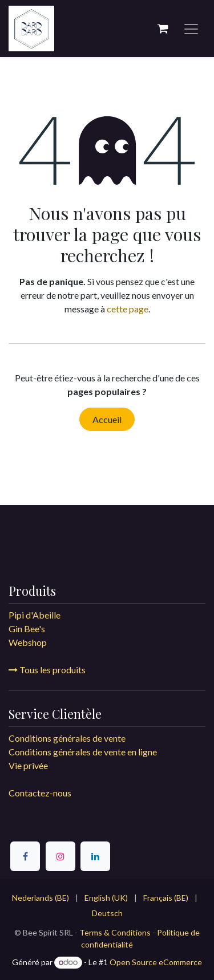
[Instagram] (60, 856)
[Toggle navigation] (191, 29)
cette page (128, 309)
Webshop (28, 642)
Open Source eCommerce (156, 962)
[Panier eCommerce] (163, 29)
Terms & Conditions (115, 932)
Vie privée (28, 765)
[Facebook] (25, 856)
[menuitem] (41, 898)
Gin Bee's (27, 629)
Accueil (107, 419)
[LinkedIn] (95, 856)
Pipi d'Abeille (35, 615)
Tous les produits (47, 670)
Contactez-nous (40, 793)
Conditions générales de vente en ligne (84, 752)
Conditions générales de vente (67, 738)
